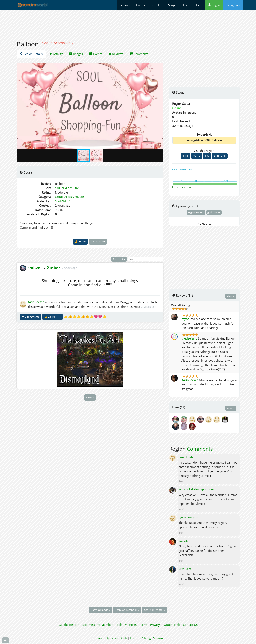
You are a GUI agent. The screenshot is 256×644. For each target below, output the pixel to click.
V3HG (197, 156)
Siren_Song (185, 569)
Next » (90, 397)
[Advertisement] (128, 23)
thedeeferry (189, 338)
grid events (214, 212)
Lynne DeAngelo (188, 517)
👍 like (80, 241)
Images (76, 54)
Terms (144, 625)
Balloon (53, 268)
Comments (139, 54)
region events (196, 212)
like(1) (182, 481)
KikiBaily (183, 541)
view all (231, 296)
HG (207, 156)
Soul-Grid (63, 201)
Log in (214, 5)
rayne (185, 319)
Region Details (31, 54)
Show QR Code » (100, 610)
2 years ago (70, 268)
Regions (125, 5)
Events (140, 5)
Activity (56, 54)
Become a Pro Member (98, 625)
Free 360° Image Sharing (147, 638)
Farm (187, 5)
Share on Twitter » (155, 610)
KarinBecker (190, 380)
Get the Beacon (69, 625)
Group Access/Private (69, 197)
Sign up (233, 5)
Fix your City (101, 638)
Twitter (167, 625)
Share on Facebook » (127, 610)
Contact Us (190, 625)
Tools (119, 625)
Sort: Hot (119, 259)
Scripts (173, 5)
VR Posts (131, 625)
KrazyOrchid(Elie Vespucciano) (196, 489)
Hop (186, 156)
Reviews (116, 54)
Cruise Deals (119, 638)
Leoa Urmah (186, 457)
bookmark (98, 241)
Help (199, 5)
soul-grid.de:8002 (67, 188)
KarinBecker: (36, 302)
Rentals (156, 5)
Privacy (155, 625)
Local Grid (220, 156)
